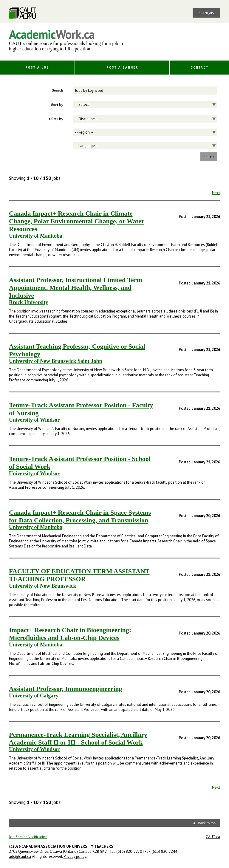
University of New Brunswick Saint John (56, 361)
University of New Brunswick (43, 586)
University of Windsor (34, 420)
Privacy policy (75, 857)
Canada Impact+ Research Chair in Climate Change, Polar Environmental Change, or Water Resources (77, 221)
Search (58, 90)
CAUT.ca (213, 837)
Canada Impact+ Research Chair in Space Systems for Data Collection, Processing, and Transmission (80, 516)
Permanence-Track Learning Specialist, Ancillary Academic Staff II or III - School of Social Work (78, 738)
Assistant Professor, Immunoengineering (66, 689)
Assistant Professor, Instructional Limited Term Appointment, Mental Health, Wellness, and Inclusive (76, 288)
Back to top (207, 823)
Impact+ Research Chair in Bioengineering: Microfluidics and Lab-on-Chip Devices (70, 634)
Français (206, 13)
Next (216, 193)
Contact (199, 68)
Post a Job (37, 68)
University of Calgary (34, 696)
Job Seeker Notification (28, 837)
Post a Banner (122, 68)
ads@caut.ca (20, 857)
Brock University (28, 302)
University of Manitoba (36, 236)
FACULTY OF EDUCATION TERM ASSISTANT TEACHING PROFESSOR (79, 575)
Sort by (57, 105)
